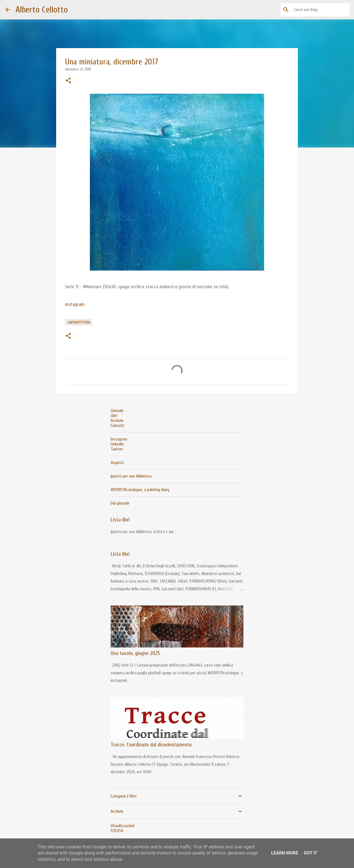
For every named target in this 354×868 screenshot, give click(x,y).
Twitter (117, 449)
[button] (68, 81)
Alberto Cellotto (42, 10)
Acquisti (117, 463)
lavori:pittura (79, 322)
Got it (310, 853)
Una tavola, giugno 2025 (135, 653)
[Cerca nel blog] (321, 10)
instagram (75, 304)
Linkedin (117, 444)
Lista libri (120, 520)
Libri (114, 416)
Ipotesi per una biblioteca (131, 476)
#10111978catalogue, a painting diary (140, 490)
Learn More (285, 853)
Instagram (119, 439)
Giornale (117, 411)
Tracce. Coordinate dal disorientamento (151, 745)
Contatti (117, 426)
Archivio (117, 421)
